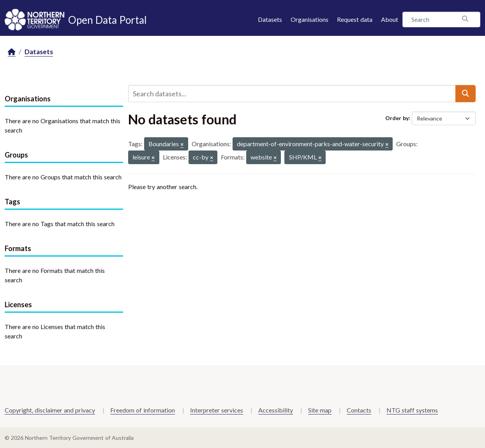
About (390, 19)
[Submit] (466, 94)
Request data (355, 19)
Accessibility (276, 410)
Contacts (359, 410)
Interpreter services (217, 410)
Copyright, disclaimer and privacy (50, 410)
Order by (397, 118)
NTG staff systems (412, 410)
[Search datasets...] (292, 94)
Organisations (310, 19)
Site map (320, 410)
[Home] (12, 52)
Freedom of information (143, 410)
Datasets (270, 19)
